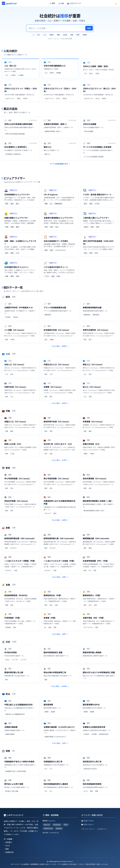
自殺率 (85, 35)
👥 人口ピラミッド (74, 3)
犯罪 (78, 35)
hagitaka (52, 821)
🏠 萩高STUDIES (87, 821)
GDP (38, 35)
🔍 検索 (52, 3)
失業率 (51, 35)
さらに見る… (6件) (60, 634)
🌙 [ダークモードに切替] (116, 3)
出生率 (65, 35)
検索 (89, 28)
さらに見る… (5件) (60, 743)
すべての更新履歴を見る (60, 164)
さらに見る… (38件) (60, 520)
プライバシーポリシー (88, 829)
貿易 (72, 35)
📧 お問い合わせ (87, 824)
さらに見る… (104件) (60, 686)
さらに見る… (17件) (60, 460)
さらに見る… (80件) (60, 346)
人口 (45, 35)
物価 (58, 35)
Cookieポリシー (102, 829)
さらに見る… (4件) (60, 577)
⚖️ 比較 (61, 3)
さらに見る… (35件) (60, 403)
